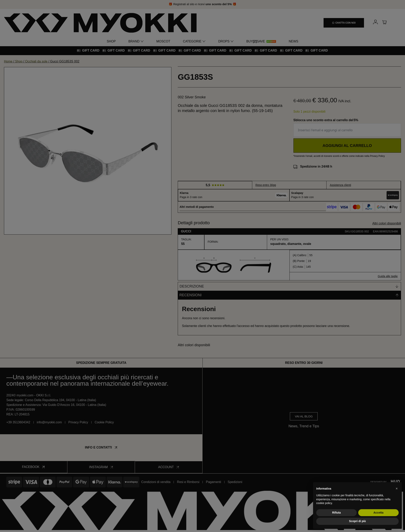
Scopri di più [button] (358, 521)
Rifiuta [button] (336, 513)
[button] (397, 489)
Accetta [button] (379, 513)
